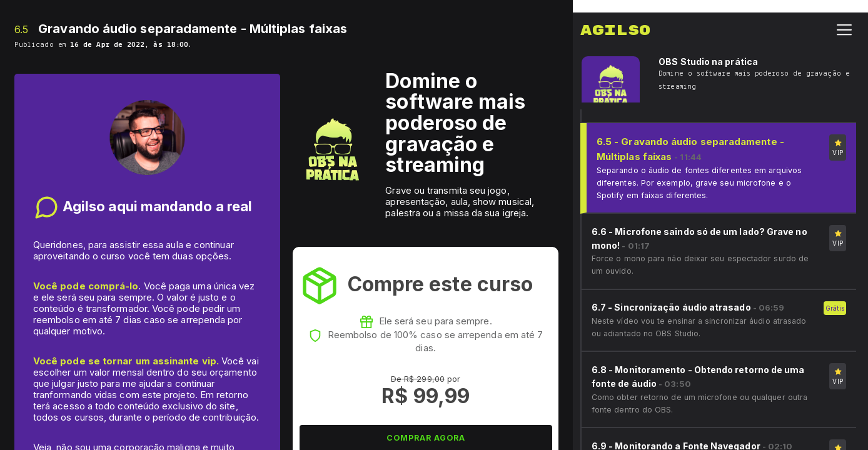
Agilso (615, 18)
